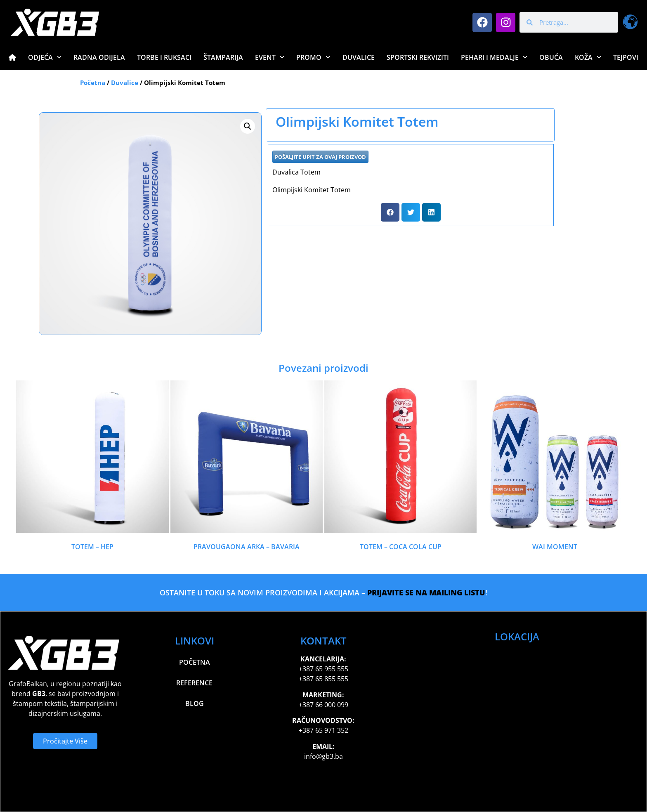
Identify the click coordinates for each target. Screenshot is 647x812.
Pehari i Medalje (494, 57)
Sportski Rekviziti (418, 57)
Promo (313, 57)
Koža (588, 57)
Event (270, 57)
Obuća (551, 57)
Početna (93, 83)
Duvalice (359, 57)
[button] (248, 126)
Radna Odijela (99, 57)
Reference (194, 683)
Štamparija (223, 57)
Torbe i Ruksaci (164, 57)
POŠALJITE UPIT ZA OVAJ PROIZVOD (320, 157)
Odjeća (45, 57)
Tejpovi (626, 57)
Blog (195, 703)
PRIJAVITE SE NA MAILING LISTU (426, 592)
